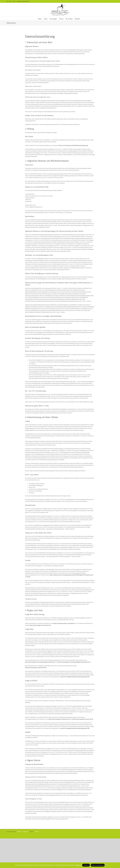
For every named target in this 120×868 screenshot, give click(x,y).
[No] (118, 865)
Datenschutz (26, 832)
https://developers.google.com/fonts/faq (64, 623)
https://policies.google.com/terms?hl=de (83, 719)
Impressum (19, 832)
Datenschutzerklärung (98, 865)
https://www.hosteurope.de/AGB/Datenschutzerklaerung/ (74, 145)
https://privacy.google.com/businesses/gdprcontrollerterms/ (40, 662)
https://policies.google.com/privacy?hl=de (40, 625)
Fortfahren (86, 865)
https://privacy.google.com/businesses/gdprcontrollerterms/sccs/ (74, 662)
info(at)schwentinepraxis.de (23, 1)
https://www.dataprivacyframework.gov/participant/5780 (75, 677)
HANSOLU (37, 832)
